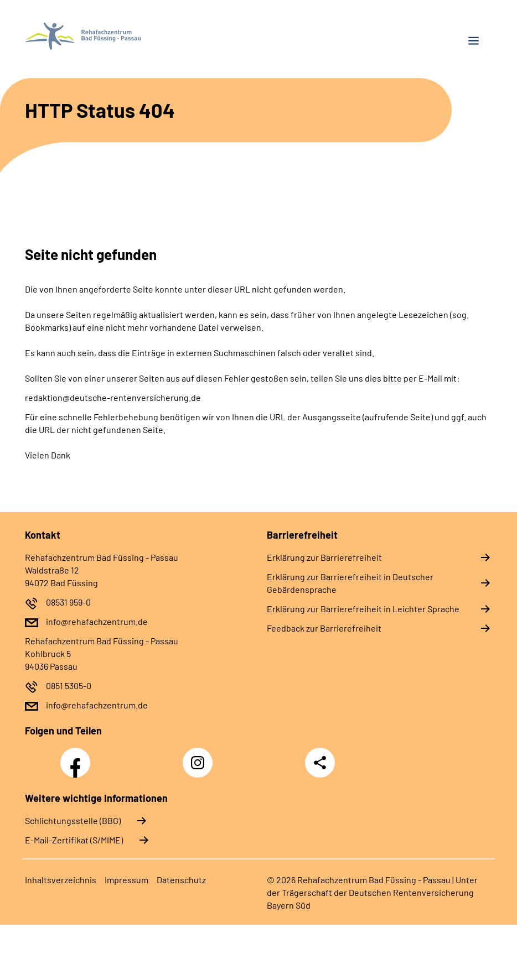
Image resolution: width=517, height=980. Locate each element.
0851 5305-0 (69, 686)
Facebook (78, 757)
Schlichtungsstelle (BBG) (73, 820)
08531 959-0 (68, 602)
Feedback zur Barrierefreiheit (324, 628)
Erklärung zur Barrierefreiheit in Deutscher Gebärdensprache (350, 583)
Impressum (126, 880)
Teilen (320, 763)
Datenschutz (181, 880)
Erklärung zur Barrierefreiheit (324, 557)
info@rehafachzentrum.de (97, 621)
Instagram (200, 757)
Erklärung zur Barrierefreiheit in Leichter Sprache (363, 609)
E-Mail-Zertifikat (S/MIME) (74, 840)
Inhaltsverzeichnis (61, 880)
